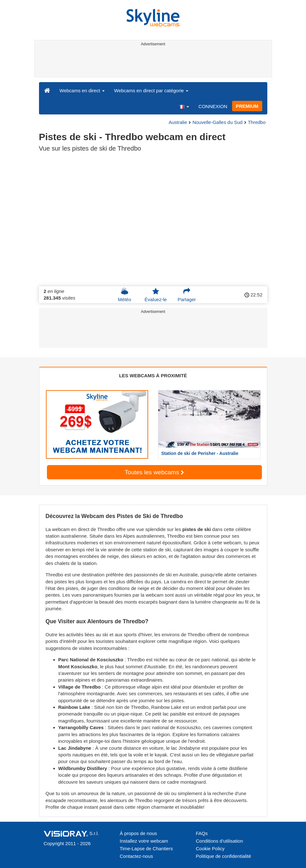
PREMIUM (247, 106)
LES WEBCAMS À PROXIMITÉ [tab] (153, 376)
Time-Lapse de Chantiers (146, 849)
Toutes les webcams (154, 472)
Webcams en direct (82, 91)
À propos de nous (139, 833)
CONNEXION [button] (213, 106)
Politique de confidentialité (224, 856)
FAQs (202, 833)
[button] (184, 106)
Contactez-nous (137, 856)
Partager (187, 295)
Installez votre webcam (144, 841)
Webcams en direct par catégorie (151, 91)
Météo (125, 295)
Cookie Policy (210, 849)
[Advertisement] (152, 63)
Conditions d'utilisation (220, 841)
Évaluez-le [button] (156, 295)
